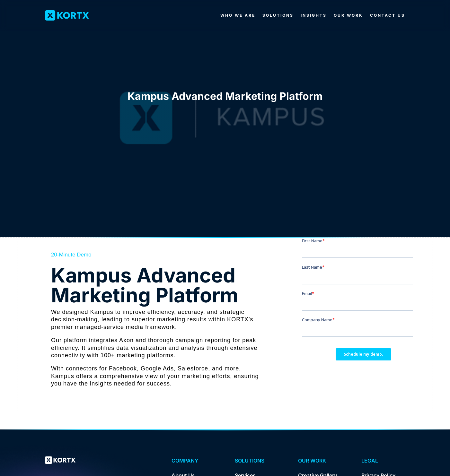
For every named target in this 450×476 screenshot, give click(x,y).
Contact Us (388, 15)
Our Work (348, 15)
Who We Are (238, 15)
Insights (314, 15)
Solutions (278, 15)
